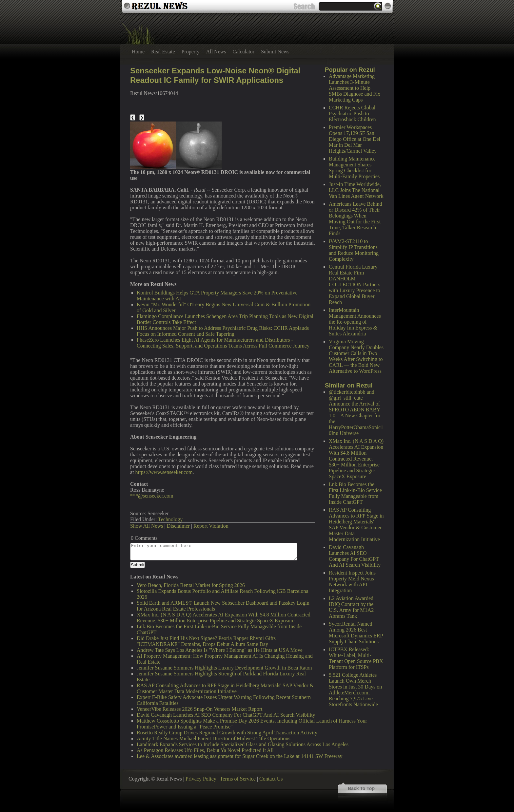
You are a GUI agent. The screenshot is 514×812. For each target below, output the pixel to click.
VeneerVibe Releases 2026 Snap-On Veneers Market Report (200, 709)
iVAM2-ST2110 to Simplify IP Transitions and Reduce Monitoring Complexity (354, 250)
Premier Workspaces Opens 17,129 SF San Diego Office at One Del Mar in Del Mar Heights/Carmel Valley (355, 139)
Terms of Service (238, 779)
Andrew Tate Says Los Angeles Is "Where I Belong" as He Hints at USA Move (220, 650)
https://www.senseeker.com (164, 472)
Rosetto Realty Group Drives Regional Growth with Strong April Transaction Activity (227, 733)
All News (216, 52)
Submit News (275, 52)
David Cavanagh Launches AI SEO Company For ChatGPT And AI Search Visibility (355, 556)
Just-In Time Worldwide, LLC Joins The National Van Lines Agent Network (356, 190)
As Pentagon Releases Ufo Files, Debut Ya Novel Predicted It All (205, 750)
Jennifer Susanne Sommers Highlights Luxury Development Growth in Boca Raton (224, 668)
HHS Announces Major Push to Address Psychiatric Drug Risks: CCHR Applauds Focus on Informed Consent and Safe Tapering (223, 331)
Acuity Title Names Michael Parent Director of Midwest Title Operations (214, 738)
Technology (170, 519)
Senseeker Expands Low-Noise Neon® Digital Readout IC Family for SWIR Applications (215, 75)
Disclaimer (178, 526)
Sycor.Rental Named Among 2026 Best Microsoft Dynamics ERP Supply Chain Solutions (356, 633)
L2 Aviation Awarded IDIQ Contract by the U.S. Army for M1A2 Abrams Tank (351, 607)
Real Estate (163, 52)
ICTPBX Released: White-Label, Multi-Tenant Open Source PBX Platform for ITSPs (356, 658)
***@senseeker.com (152, 496)
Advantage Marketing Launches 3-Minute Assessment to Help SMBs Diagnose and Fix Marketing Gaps (355, 88)
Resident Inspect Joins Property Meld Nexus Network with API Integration (352, 582)
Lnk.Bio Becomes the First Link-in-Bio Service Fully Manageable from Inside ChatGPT (355, 493)
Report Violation (211, 526)
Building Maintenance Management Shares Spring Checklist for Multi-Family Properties (354, 168)
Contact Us (271, 779)
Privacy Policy (201, 779)
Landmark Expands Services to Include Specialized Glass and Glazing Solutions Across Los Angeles (243, 744)
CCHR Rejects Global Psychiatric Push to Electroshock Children (352, 113)
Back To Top (361, 788)
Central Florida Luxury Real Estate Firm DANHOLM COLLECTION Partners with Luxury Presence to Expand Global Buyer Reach (355, 284)
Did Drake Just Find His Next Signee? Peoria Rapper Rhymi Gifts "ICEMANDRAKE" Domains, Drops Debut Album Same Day (206, 641)
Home (138, 52)
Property (191, 52)
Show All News (147, 526)
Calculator (244, 52)
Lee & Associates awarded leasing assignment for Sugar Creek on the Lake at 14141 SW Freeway (240, 756)
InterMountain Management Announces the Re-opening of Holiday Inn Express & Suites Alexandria (355, 322)
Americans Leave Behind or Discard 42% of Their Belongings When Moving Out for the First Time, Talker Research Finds (356, 219)
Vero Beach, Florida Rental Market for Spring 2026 (191, 585)
